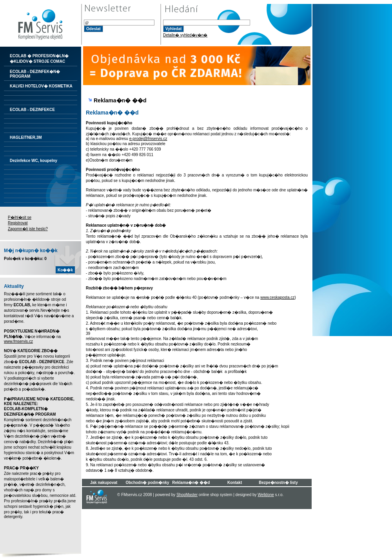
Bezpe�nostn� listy (278, 483)
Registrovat (18, 223)
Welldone (266, 495)
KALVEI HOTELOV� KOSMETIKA (41, 86)
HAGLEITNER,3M (26, 137)
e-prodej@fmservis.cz (148, 139)
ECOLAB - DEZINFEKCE (32, 110)
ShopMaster (187, 495)
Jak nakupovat (104, 483)
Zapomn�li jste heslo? (28, 229)
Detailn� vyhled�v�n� (185, 35)
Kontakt (235, 483)
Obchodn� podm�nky (147, 483)
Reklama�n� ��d (191, 483)
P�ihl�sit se (20, 217)
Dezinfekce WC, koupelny (34, 161)
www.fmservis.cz (18, 341)
